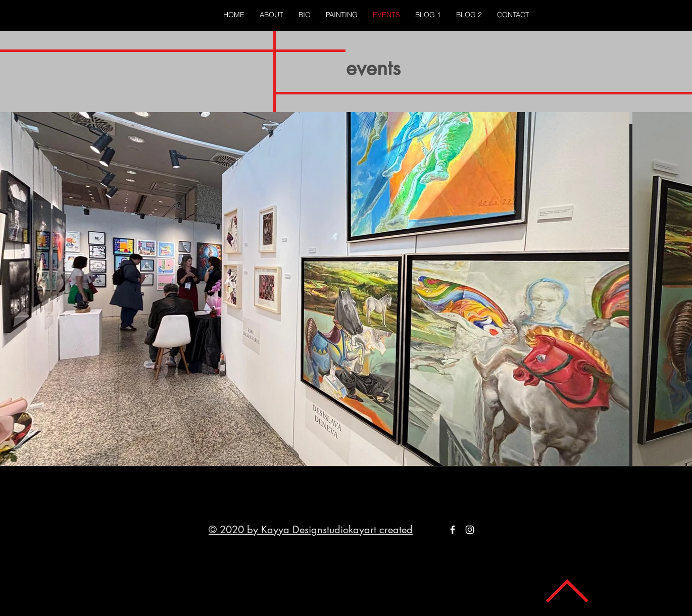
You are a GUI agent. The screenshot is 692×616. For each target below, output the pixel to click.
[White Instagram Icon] (470, 530)
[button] (342, 15)
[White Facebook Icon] (453, 530)
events (373, 68)
